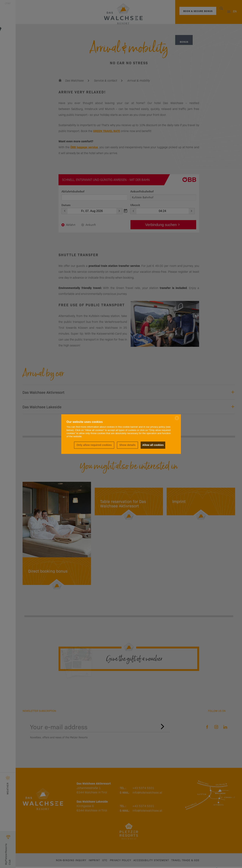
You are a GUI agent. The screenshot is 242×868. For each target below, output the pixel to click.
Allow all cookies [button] (153, 445)
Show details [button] (127, 445)
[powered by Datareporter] (177, 420)
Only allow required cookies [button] (94, 445)
